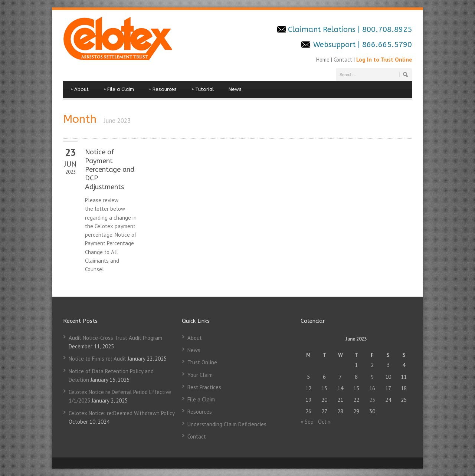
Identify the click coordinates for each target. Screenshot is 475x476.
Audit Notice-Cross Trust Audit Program (115, 338)
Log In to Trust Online (384, 60)
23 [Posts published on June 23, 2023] (372, 400)
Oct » (324, 422)
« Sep (307, 422)
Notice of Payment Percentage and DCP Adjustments (110, 170)
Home (324, 60)
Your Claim (200, 375)
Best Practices (204, 387)
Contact (343, 60)
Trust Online (202, 362)
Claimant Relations (323, 29)
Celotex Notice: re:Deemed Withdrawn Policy (122, 413)
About (80, 89)
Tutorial (203, 89)
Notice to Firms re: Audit (97, 359)
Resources (163, 89)
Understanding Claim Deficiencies (227, 424)
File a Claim (119, 89)
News (235, 89)
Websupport (334, 45)
